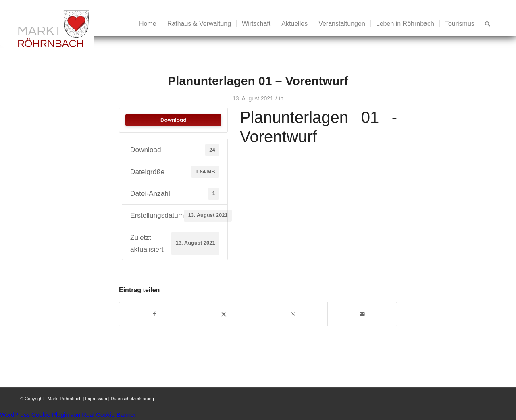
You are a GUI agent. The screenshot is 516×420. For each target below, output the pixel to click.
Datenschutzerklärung (132, 399)
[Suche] (488, 24)
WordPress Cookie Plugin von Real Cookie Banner (68, 415)
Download (173, 120)
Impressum (96, 399)
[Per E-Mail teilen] (362, 314)
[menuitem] (148, 24)
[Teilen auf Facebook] (154, 314)
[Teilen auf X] (224, 314)
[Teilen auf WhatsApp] (293, 314)
